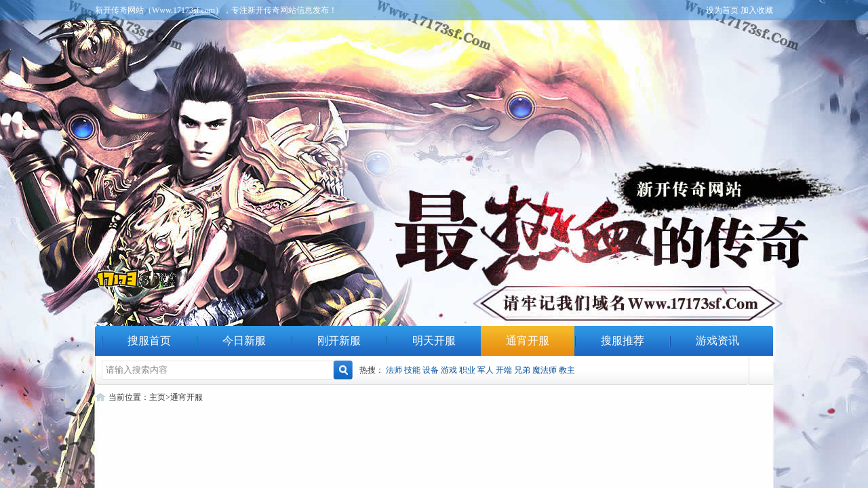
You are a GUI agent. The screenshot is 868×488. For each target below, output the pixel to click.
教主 (567, 370)
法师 (394, 370)
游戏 (449, 370)
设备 (431, 370)
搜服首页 (149, 341)
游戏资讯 (717, 341)
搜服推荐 (623, 341)
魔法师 (545, 370)
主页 (157, 397)
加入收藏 (757, 10)
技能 (412, 370)
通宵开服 (528, 341)
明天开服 (434, 341)
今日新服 (244, 341)
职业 (467, 370)
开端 (504, 370)
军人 (486, 370)
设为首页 (722, 10)
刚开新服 (339, 341)
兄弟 (522, 370)
